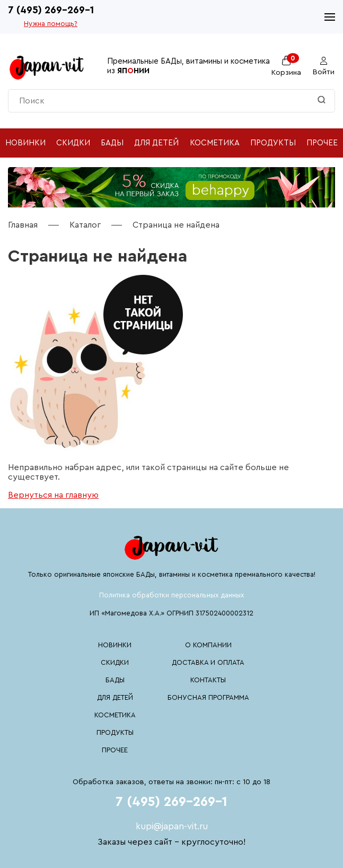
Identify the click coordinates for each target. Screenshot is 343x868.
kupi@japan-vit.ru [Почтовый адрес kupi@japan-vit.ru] (172, 826)
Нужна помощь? (51, 24)
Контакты (208, 680)
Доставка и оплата (208, 662)
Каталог (85, 225)
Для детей (156, 143)
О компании (208, 645)
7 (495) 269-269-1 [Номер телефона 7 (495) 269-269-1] (51, 10)
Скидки (73, 143)
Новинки (25, 143)
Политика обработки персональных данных (171, 595)
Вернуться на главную (53, 495)
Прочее (322, 143)
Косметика (215, 143)
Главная (23, 225)
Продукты (273, 143)
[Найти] (322, 101)
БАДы (112, 143)
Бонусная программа (208, 697)
